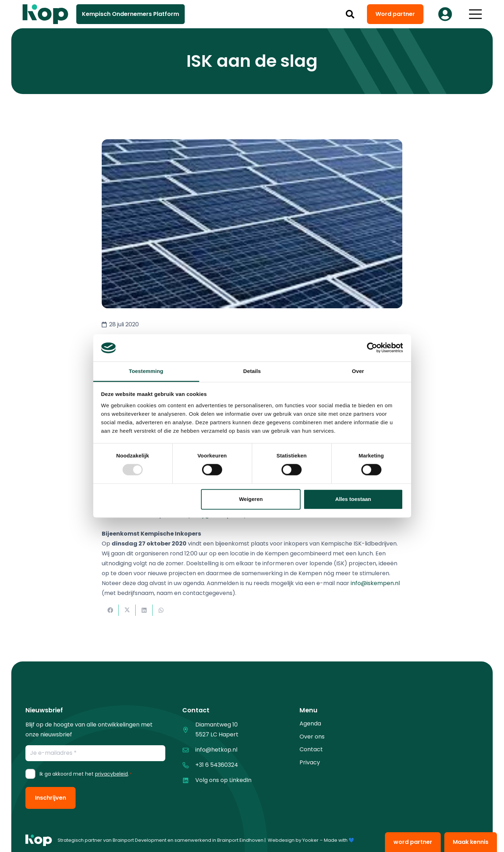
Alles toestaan (353, 499)
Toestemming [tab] (146, 371)
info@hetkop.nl (216, 750)
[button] (350, 14)
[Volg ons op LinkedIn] (189, 780)
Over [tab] (358, 371)
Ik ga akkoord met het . (86, 774)
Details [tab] (252, 371)
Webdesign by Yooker (293, 840)
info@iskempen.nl (375, 583)
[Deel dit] (110, 610)
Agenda (310, 723)
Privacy (310, 762)
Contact (311, 749)
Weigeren (251, 499)
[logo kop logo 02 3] (46, 14)
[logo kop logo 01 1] (39, 840)
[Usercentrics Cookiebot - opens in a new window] (372, 348)
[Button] (445, 14)
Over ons (312, 737)
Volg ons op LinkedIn (223, 780)
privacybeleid (111, 774)
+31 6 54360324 (217, 765)
